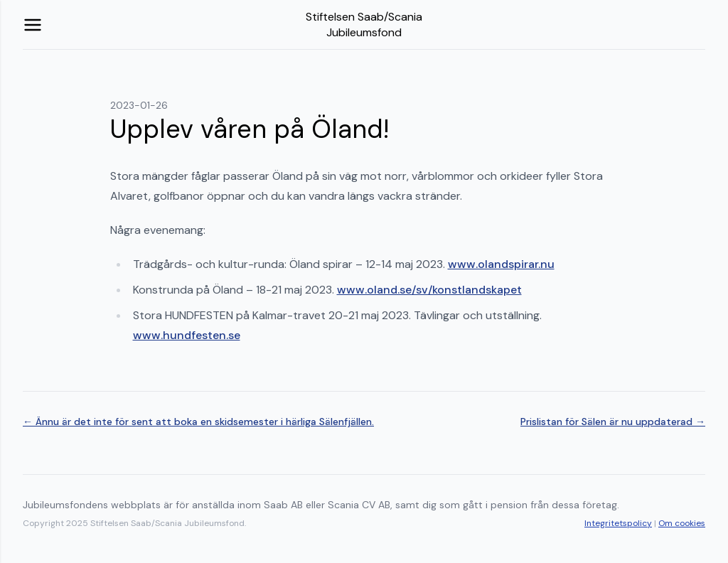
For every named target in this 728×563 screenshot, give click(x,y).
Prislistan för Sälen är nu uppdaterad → (613, 422)
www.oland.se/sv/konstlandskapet (429, 290)
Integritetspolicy (618, 523)
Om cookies (682, 523)
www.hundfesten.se (187, 335)
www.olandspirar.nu (501, 264)
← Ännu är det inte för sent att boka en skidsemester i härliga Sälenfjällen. (198, 422)
